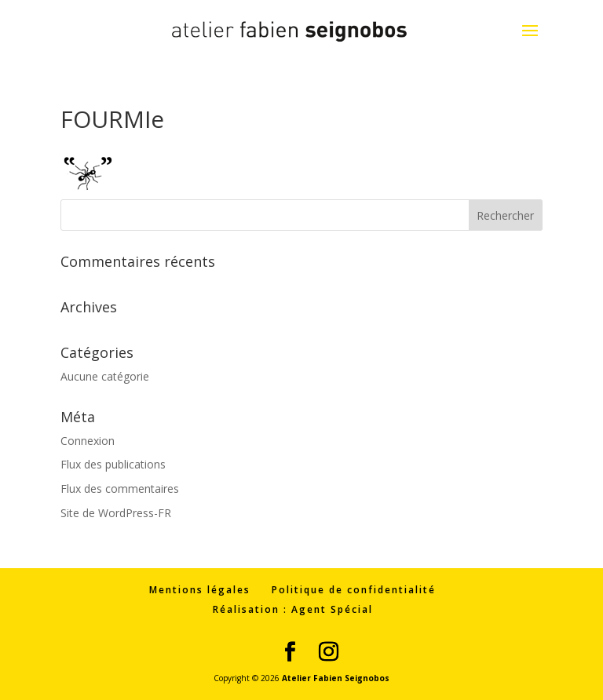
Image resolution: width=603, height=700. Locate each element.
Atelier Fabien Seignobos (336, 678)
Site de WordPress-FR (116, 513)
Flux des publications (113, 464)
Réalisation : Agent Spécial (293, 609)
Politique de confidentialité (354, 590)
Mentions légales (200, 590)
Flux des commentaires (120, 489)
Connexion (88, 441)
